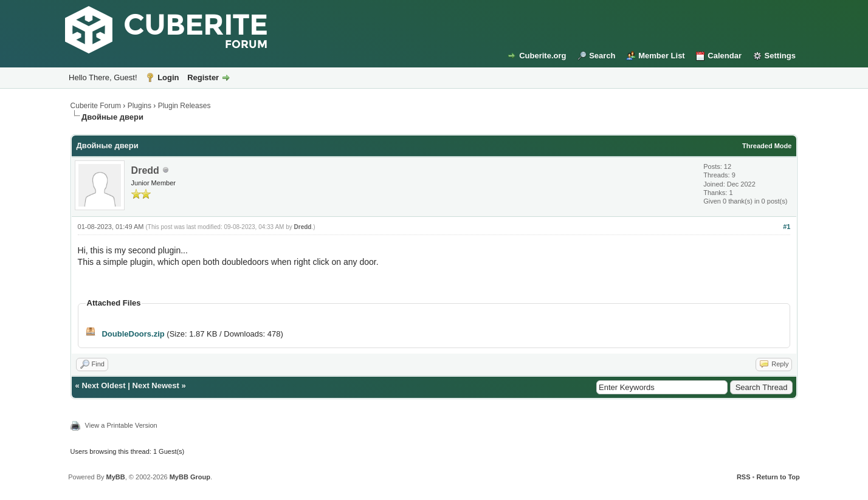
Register (203, 77)
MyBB (116, 477)
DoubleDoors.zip (133, 334)
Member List (662, 56)
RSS (744, 477)
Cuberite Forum (96, 106)
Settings (780, 56)
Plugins (139, 106)
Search (602, 56)
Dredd (145, 170)
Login (168, 77)
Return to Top (778, 477)
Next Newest (156, 385)
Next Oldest (103, 385)
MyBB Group (190, 477)
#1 (787, 227)
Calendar (725, 56)
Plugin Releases (184, 106)
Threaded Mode (767, 146)
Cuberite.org (542, 56)
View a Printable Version (121, 425)
